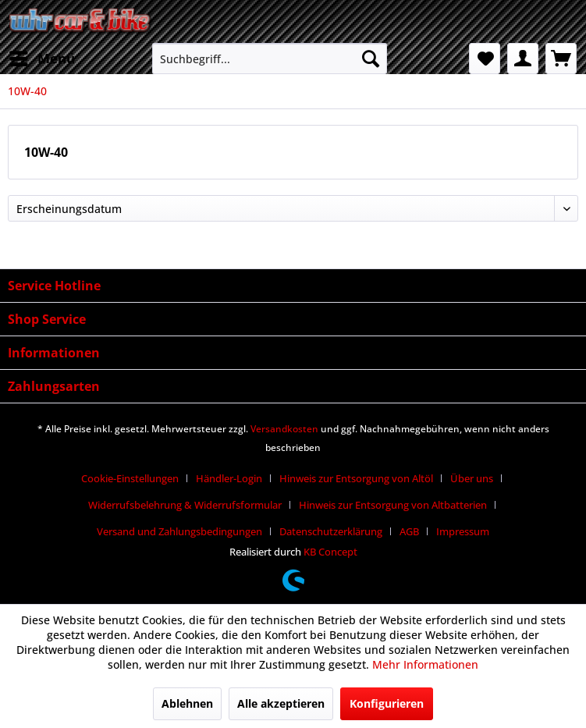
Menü (42, 57)
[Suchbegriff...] (269, 59)
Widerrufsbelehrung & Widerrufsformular (185, 505)
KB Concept (330, 552)
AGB (409, 531)
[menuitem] (41, 59)
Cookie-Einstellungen (130, 478)
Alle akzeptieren (281, 703)
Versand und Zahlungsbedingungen (179, 531)
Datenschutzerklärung (331, 531)
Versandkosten (284, 429)
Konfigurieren (387, 703)
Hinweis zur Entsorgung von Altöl (356, 478)
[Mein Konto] (523, 59)
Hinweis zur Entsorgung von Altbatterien (393, 505)
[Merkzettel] (485, 59)
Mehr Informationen (425, 664)
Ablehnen (187, 703)
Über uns (472, 478)
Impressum (463, 531)
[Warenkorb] (561, 59)
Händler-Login (229, 478)
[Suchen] (371, 59)
